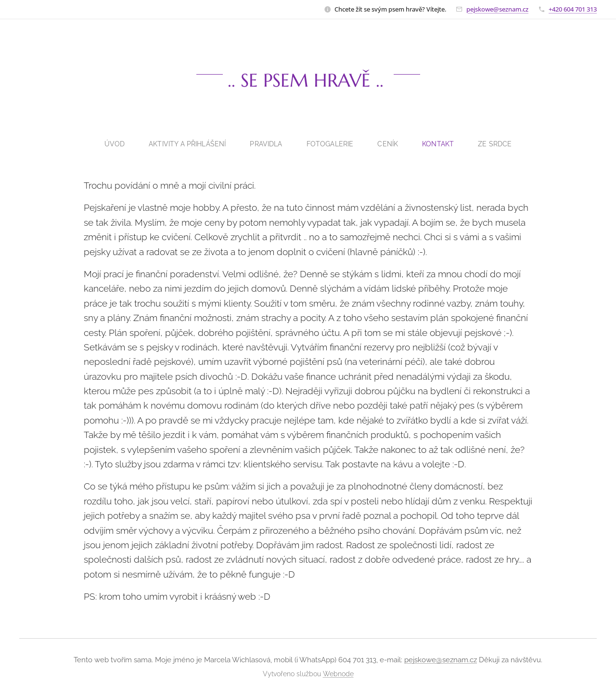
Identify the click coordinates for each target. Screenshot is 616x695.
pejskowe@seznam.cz (497, 9)
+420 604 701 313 (573, 9)
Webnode (338, 674)
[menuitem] (113, 144)
